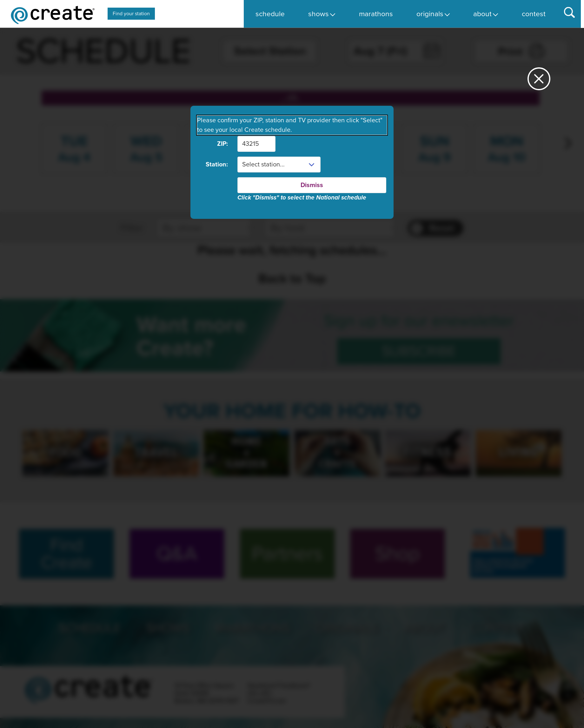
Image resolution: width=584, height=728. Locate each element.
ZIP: (222, 144)
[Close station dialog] (539, 81)
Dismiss (312, 185)
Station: (217, 165)
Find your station (131, 14)
